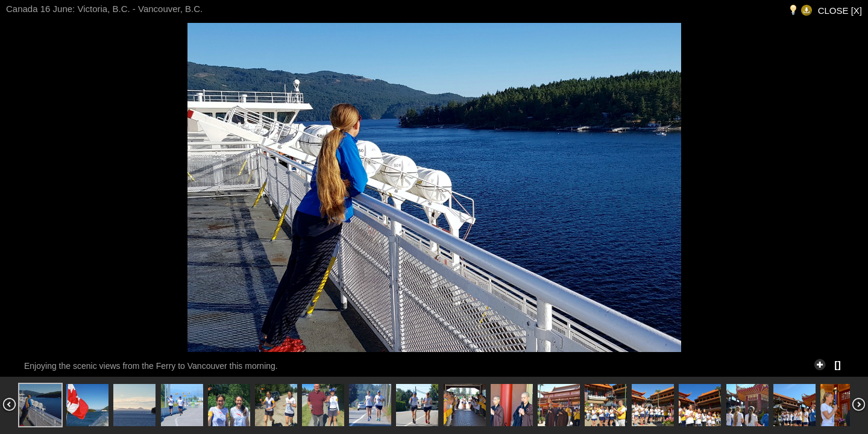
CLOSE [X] (840, 11)
